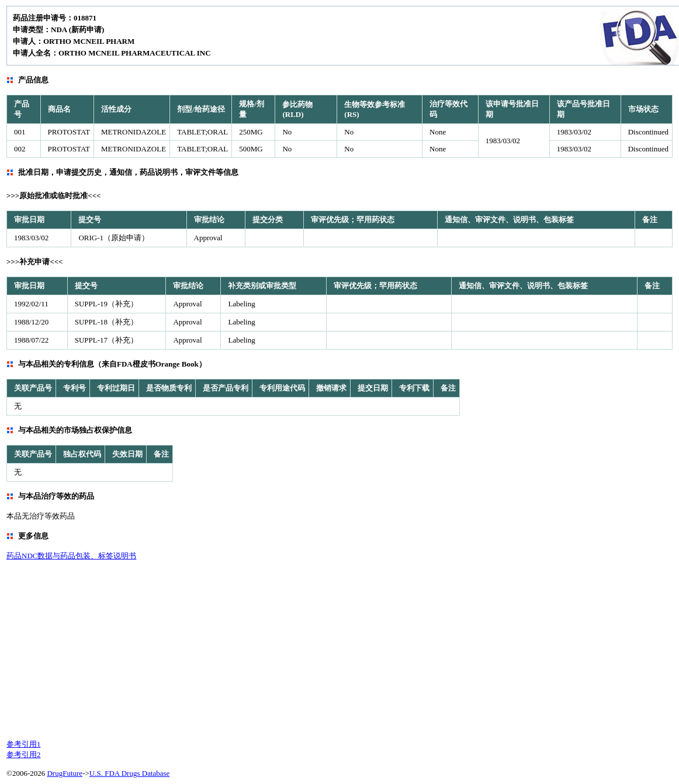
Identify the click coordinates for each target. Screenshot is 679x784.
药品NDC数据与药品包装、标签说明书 (71, 556)
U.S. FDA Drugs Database (130, 773)
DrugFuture (65, 773)
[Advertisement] (268, 649)
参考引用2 (24, 754)
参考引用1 (24, 744)
